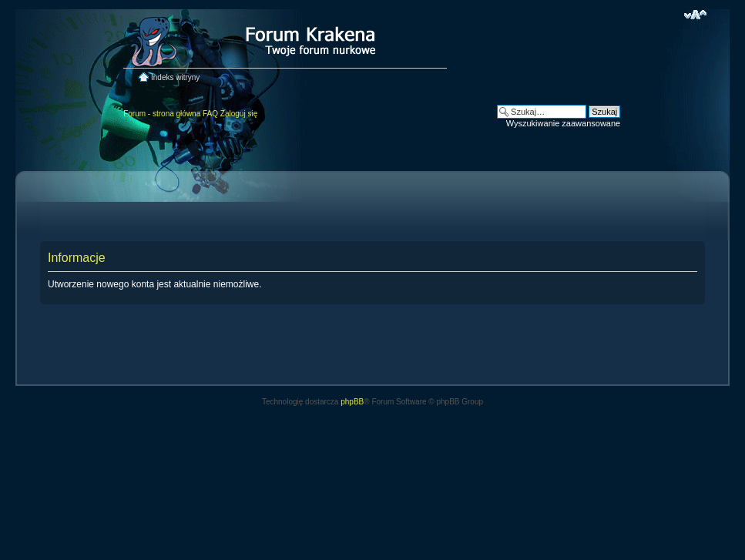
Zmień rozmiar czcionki (695, 15)
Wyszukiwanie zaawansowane (563, 123)
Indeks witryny (175, 77)
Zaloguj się (239, 114)
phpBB (352, 402)
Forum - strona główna (162, 114)
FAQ (210, 114)
